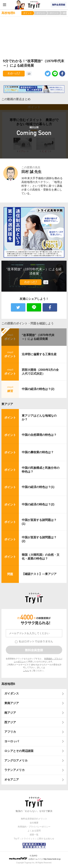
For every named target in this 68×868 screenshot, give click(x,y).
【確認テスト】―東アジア (39, 574)
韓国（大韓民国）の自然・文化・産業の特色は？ (41, 557)
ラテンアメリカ (15, 770)
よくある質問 (34, 831)
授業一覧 (34, 835)
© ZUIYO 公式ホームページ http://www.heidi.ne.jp (35, 857)
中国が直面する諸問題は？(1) (39, 522)
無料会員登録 (59, 5)
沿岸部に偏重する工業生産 (39, 354)
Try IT (34, 5)
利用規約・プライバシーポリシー (34, 827)
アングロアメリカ (16, 760)
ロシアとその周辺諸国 (19, 751)
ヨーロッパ (12, 741)
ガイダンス (12, 693)
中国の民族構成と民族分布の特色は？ (41, 470)
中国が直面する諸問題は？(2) (39, 539)
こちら (26, 671)
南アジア (10, 713)
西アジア (10, 722)
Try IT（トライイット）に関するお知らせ (34, 839)
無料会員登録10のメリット (34, 819)
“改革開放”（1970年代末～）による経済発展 (38, 337)
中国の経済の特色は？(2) (38, 389)
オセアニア (12, 780)
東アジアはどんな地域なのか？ (39, 418)
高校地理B (8, 684)
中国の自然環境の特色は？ (39, 435)
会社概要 (34, 823)
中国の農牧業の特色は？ (38, 452)
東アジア (7, 404)
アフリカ (10, 732)
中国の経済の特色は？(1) (38, 487)
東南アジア (12, 703)
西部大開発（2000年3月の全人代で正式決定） (40, 372)
